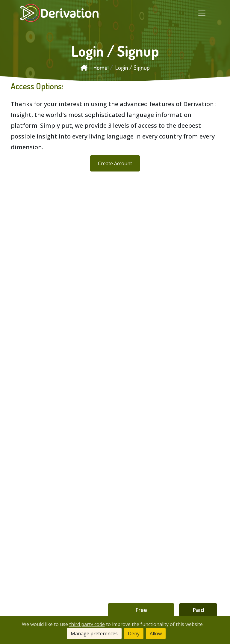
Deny (134, 634)
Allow (156, 634)
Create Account (115, 163)
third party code (87, 624)
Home (94, 67)
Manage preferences (94, 634)
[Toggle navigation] (202, 13)
